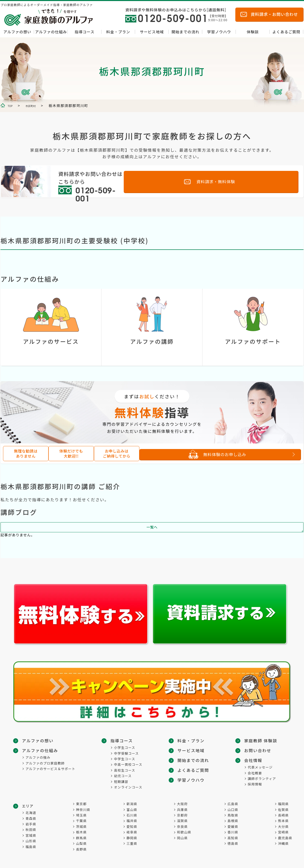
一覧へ (152, 530)
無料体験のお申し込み (239, 454)
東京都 (81, 804)
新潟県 (132, 804)
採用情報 (255, 773)
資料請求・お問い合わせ (274, 14)
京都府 (182, 815)
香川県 (233, 832)
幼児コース (124, 775)
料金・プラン (118, 32)
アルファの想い (17, 32)
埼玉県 (81, 815)
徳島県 (233, 843)
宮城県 (31, 835)
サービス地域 (152, 32)
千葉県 (81, 821)
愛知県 (132, 826)
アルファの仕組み (51, 32)
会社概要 (255, 762)
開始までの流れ (185, 32)
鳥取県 (233, 815)
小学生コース (126, 747)
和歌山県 (184, 832)
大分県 (283, 826)
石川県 (132, 815)
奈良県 (182, 826)
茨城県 (81, 826)
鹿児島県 (285, 838)
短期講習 (122, 781)
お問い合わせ (256, 740)
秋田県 (31, 830)
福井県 (132, 821)
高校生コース (126, 770)
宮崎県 (283, 832)
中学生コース (126, 758)
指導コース (85, 32)
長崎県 (283, 815)
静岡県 (132, 838)
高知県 (233, 838)
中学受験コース (128, 753)
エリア (28, 806)
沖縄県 (283, 843)
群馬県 (81, 838)
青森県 (31, 818)
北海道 (31, 813)
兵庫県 (182, 810)
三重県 (132, 843)
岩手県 (31, 824)
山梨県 (81, 843)
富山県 (132, 810)
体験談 (253, 32)
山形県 (31, 841)
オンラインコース (129, 787)
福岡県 (283, 804)
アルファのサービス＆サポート (50, 768)
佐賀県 (283, 810)
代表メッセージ (260, 756)
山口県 (233, 810)
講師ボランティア (262, 768)
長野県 (81, 849)
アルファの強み (38, 756)
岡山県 (182, 838)
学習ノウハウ (219, 32)
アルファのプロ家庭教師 (45, 762)
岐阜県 (132, 832)
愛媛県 (233, 826)
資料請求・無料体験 (254, 181)
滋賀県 (182, 821)
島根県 (233, 821)
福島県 (31, 847)
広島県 (233, 804)
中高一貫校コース (129, 764)
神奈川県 (83, 810)
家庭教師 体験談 (194, 787)
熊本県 (283, 821)
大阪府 (182, 804)
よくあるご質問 (286, 32)
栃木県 (81, 832)
